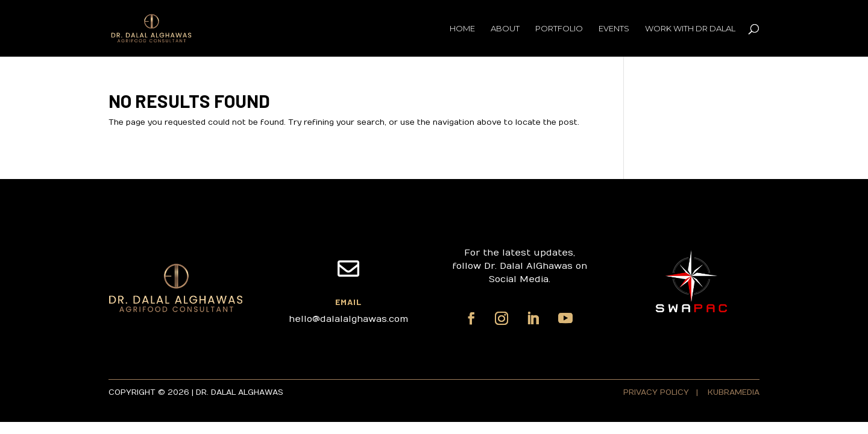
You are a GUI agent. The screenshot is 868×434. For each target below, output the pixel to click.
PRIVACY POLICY (657, 392)
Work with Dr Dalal (690, 29)
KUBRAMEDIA (734, 392)
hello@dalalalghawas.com (348, 319)
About (505, 29)
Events (614, 29)
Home (462, 29)
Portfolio (559, 29)
